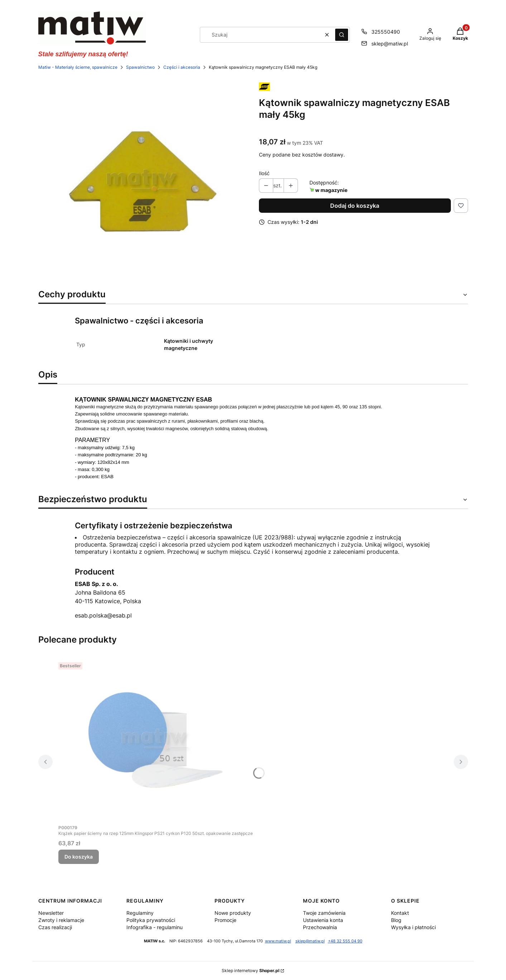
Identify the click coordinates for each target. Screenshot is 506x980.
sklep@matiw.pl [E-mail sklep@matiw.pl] (390, 44)
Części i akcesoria (182, 67)
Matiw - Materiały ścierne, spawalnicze (78, 67)
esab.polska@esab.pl (103, 615)
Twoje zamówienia (324, 913)
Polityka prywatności (151, 920)
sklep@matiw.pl (310, 941)
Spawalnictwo (140, 67)
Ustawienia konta (323, 920)
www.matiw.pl (278, 941)
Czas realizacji (55, 927)
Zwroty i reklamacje (61, 920)
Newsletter (51, 913)
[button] (342, 35)
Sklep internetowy (250, 971)
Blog (396, 920)
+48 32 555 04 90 (345, 941)
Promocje (225, 920)
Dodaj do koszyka (355, 206)
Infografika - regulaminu (155, 927)
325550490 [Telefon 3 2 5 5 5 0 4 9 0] (386, 32)
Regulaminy (140, 913)
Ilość (264, 173)
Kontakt (400, 913)
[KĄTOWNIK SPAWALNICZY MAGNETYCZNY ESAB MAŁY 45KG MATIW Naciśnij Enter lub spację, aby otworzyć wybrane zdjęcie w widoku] (143, 181)
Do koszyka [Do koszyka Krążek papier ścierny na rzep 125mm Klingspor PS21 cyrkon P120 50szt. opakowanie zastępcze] (79, 857)
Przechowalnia (320, 927)
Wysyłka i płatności (413, 927)
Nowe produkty (233, 913)
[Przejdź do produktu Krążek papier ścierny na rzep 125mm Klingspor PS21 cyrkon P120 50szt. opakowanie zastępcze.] (155, 740)
